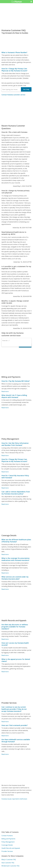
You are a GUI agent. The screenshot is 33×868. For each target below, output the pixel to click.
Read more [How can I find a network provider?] (5, 736)
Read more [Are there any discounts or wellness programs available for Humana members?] (5, 639)
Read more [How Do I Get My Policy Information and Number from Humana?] (5, 455)
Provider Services (7, 851)
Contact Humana (7, 836)
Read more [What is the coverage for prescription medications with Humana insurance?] (5, 573)
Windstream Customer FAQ (10, 866)
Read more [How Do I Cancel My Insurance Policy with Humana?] (5, 488)
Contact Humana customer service (13, 95)
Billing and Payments (8, 839)
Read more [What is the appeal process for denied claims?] (5, 672)
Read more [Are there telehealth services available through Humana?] (5, 754)
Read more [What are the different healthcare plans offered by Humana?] (5, 554)
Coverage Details (7, 845)
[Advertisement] (16, 110)
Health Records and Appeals (11, 848)
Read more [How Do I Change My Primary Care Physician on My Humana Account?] (5, 472)
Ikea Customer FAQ (8, 863)
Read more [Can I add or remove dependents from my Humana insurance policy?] (5, 504)
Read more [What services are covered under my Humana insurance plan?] (5, 589)
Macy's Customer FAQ (9, 860)
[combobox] (11, 89)
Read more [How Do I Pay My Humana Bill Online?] (5, 391)
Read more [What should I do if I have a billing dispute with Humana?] (5, 408)
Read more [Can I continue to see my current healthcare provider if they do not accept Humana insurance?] (5, 722)
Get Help (26, 89)
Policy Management (8, 842)
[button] (31, 2)
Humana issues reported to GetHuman (14, 799)
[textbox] (11, 89)
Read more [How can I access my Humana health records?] (5, 655)
